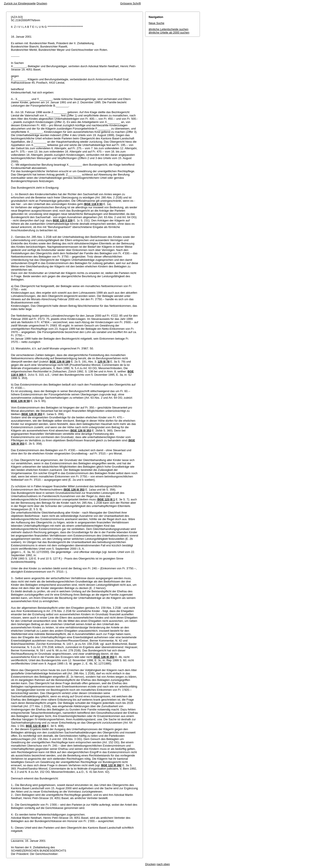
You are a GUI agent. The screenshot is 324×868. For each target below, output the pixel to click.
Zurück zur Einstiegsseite (20, 3)
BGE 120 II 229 (63, 220)
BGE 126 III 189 (60, 362)
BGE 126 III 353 (32, 414)
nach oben (163, 864)
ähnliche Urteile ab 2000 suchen (169, 32)
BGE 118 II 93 (93, 204)
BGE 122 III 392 (111, 765)
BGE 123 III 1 (106, 499)
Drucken (42, 3)
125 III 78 (104, 362)
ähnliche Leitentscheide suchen (168, 29)
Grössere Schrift (130, 3)
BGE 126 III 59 (20, 401)
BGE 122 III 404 (36, 726)
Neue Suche (157, 23)
